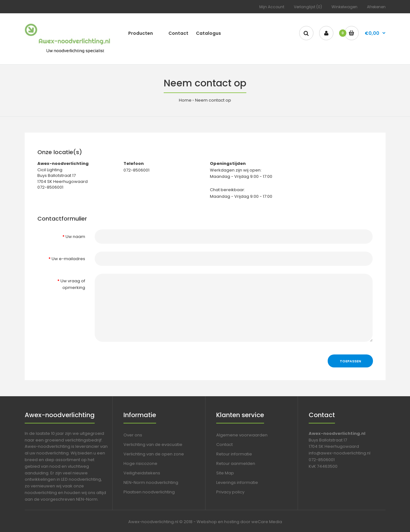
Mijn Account (272, 7)
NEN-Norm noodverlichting (151, 482)
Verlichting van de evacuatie (153, 444)
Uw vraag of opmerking (73, 284)
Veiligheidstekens (142, 473)
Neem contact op (213, 100)
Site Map (225, 473)
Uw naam (75, 237)
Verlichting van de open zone (154, 454)
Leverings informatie (237, 482)
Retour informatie (234, 454)
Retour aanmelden (236, 463)
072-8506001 (322, 460)
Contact (224, 444)
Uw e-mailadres (68, 259)
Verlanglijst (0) (308, 7)
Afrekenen (376, 7)
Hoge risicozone (140, 463)
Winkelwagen (344, 7)
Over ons (133, 435)
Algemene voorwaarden (242, 435)
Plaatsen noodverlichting (149, 492)
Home (185, 100)
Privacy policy (230, 492)
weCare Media (267, 522)
